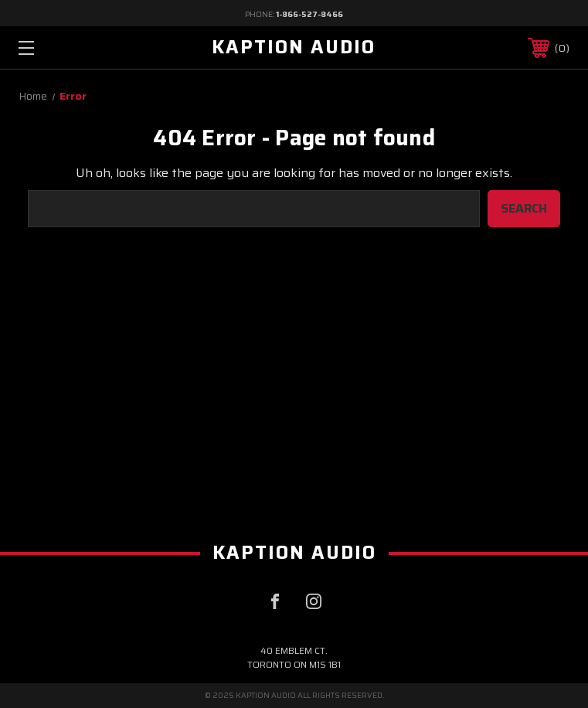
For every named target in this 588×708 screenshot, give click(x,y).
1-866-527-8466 (309, 14)
